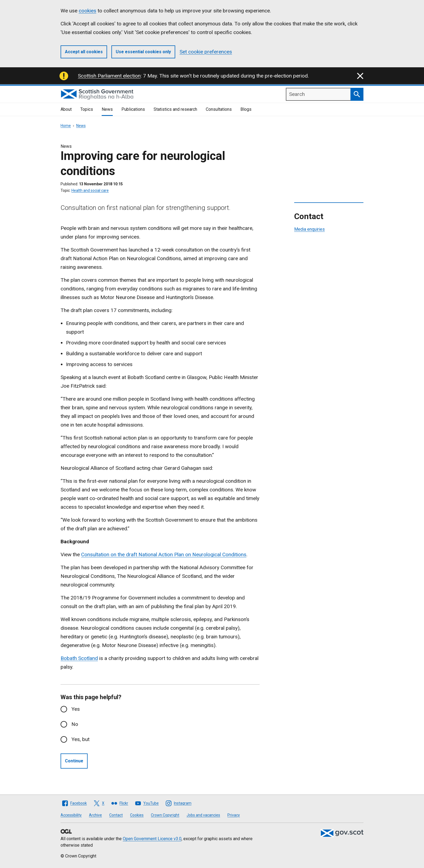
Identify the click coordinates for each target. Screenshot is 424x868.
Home (66, 126)
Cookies (137, 815)
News (107, 109)
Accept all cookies (84, 52)
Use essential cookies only (143, 52)
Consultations (219, 109)
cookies (87, 11)
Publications (133, 109)
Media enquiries (309, 229)
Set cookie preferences (206, 52)
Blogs (246, 109)
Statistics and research (175, 109)
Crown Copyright (165, 815)
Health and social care (90, 190)
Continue (74, 761)
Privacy (234, 815)
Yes (76, 709)
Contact (116, 815)
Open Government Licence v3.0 (152, 839)
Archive (95, 815)
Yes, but (80, 739)
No (75, 724)
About (66, 109)
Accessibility (71, 815)
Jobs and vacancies (203, 815)
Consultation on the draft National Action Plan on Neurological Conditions (164, 554)
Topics (87, 109)
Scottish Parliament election (109, 76)
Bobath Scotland (79, 658)
